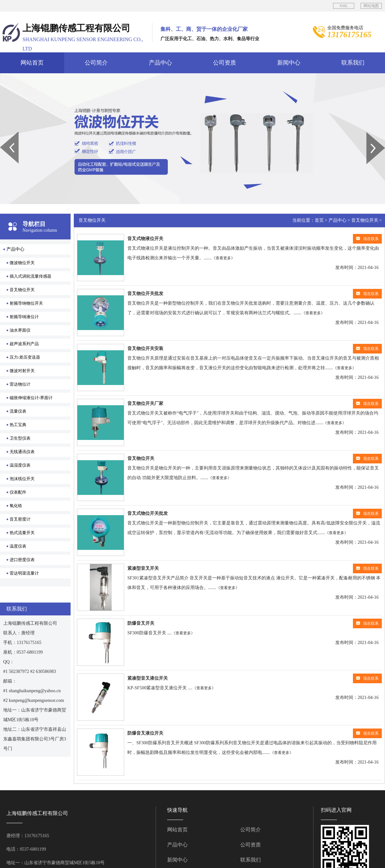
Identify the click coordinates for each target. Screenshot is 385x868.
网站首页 (32, 63)
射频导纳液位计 (24, 317)
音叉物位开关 (22, 290)
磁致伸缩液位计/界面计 (31, 398)
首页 (319, 220)
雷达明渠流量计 (24, 573)
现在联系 (367, 239)
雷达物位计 (20, 384)
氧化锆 (16, 506)
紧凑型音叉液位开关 (148, 678)
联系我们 (353, 63)
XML (344, 6)
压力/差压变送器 (25, 357)
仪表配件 (18, 492)
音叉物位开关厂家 (145, 403)
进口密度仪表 (22, 560)
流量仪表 (18, 411)
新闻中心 (289, 63)
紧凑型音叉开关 (143, 568)
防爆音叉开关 (141, 623)
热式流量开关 (22, 533)
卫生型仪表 (20, 438)
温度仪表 (18, 546)
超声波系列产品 (24, 344)
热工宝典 (18, 425)
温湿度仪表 (20, 465)
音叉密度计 (20, 519)
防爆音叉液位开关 (145, 733)
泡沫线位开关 (22, 479)
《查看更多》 (223, 258)
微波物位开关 (22, 263)
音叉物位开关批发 (145, 294)
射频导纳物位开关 (26, 303)
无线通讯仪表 (22, 452)
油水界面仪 (20, 330)
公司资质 (225, 63)
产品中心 (160, 63)
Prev (4, 134)
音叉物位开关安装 (145, 349)
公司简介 (96, 63)
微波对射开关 (22, 371)
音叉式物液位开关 (145, 239)
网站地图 (371, 6)
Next (370, 134)
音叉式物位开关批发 (148, 513)
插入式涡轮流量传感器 (30, 276)
